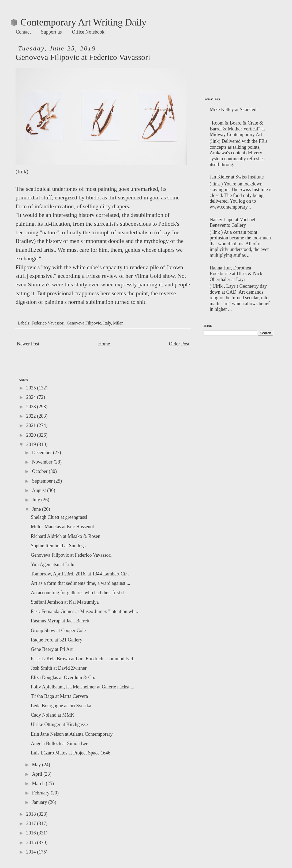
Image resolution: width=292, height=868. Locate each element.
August (40, 490)
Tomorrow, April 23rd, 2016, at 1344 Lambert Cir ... (81, 574)
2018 (32, 814)
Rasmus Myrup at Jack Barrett (60, 621)
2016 (32, 833)
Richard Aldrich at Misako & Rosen (65, 536)
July (37, 500)
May (37, 765)
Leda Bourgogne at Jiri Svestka (61, 706)
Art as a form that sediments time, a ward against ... (81, 583)
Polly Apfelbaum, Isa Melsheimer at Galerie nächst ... (83, 687)
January (40, 802)
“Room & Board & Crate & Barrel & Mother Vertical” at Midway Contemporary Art (237, 129)
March (39, 783)
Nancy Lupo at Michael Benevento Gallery (233, 223)
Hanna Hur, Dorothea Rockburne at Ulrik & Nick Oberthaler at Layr (236, 274)
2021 (32, 425)
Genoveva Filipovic (84, 323)
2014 (32, 852)
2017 (32, 823)
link (22, 172)
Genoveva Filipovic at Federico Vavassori (71, 555)
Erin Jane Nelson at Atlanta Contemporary (72, 734)
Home (104, 344)
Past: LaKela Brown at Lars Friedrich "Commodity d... (84, 659)
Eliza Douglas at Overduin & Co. (63, 677)
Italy (107, 323)
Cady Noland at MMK (53, 715)
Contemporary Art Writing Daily (79, 22)
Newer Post (28, 344)
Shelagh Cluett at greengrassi (59, 517)
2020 (32, 435)
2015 (32, 843)
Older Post (179, 344)
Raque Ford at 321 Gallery (57, 640)
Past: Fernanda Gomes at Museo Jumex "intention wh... (84, 611)
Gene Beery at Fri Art (52, 649)
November (43, 462)
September (43, 481)
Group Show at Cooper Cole (58, 630)
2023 (32, 407)
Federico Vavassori (48, 323)
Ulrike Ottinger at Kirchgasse (59, 724)
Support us (51, 32)
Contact (23, 32)
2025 (32, 388)
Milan (118, 323)
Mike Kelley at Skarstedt (234, 110)
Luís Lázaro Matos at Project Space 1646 (71, 753)
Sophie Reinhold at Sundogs (58, 546)
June (37, 509)
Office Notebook (88, 32)
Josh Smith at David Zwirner (59, 668)
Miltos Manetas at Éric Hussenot (62, 527)
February (41, 793)
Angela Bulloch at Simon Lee (59, 743)
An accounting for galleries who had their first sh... (80, 593)
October (40, 471)
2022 (32, 416)
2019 (32, 444)
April (38, 774)
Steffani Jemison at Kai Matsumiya (65, 602)
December (42, 453)
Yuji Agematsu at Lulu (53, 564)
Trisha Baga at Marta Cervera (59, 696)
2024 (32, 397)
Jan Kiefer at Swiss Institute (237, 177)
